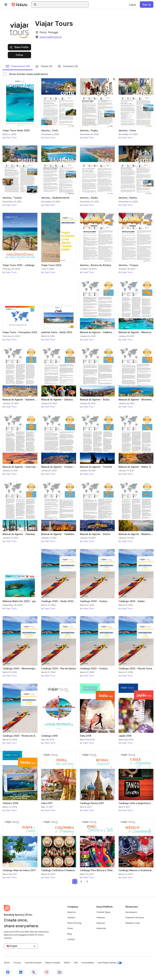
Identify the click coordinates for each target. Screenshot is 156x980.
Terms (7, 963)
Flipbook (101, 923)
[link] (133, 5)
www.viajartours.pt (51, 37)
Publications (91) (18, 66)
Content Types (103, 912)
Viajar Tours (11, 138)
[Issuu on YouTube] (60, 972)
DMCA (67, 963)
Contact (71, 939)
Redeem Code (133, 923)
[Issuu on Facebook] (8, 972)
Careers (71, 917)
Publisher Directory (135, 917)
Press (70, 928)
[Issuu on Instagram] (47, 972)
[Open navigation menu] (6, 5)
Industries (101, 928)
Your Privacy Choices (110, 963)
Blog (70, 934)
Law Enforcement (33, 963)
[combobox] (63, 5)
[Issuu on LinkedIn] (21, 972)
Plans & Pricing (74, 923)
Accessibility (88, 963)
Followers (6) (68, 66)
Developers (131, 912)
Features (101, 917)
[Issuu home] (19, 5)
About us (72, 912)
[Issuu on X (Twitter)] (34, 972)
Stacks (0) (44, 66)
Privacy (17, 963)
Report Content (53, 963)
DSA (76, 963)
